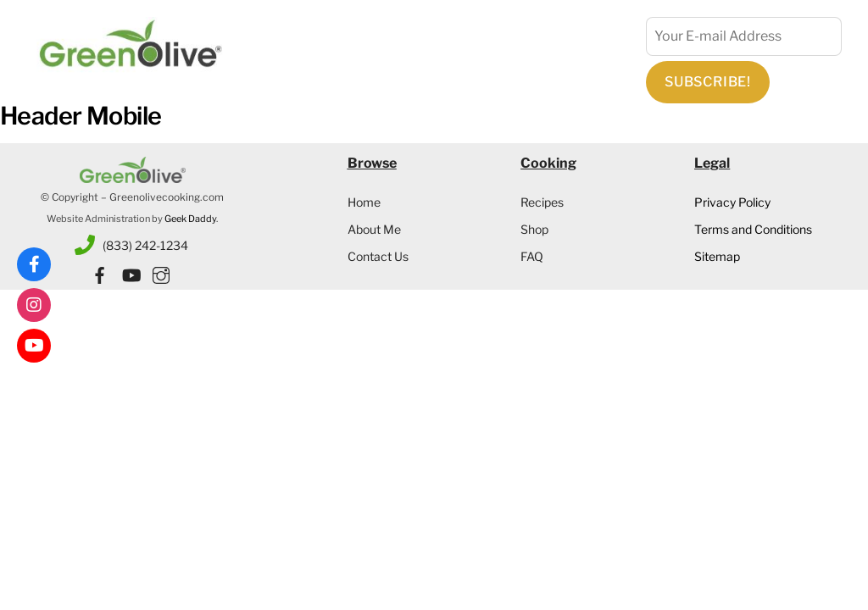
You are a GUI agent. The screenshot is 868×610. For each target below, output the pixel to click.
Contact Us (378, 256)
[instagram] (161, 272)
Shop (534, 229)
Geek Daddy (190, 219)
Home (364, 202)
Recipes (542, 202)
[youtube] (131, 272)
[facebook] (100, 272)
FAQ (532, 256)
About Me (374, 229)
